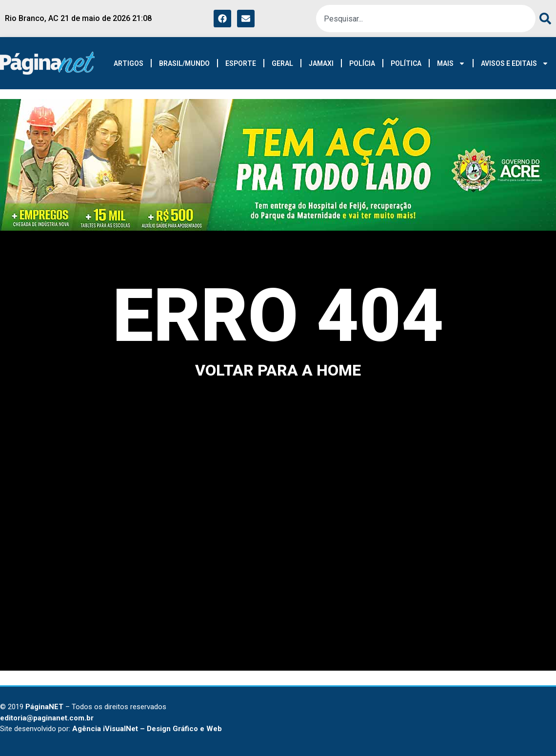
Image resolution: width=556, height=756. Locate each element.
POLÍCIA (362, 63)
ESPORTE (241, 63)
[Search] (543, 19)
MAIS (451, 63)
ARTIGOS (129, 63)
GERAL (282, 63)
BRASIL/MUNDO (184, 63)
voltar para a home (278, 370)
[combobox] (426, 19)
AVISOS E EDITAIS (515, 63)
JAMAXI (321, 63)
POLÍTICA (406, 63)
